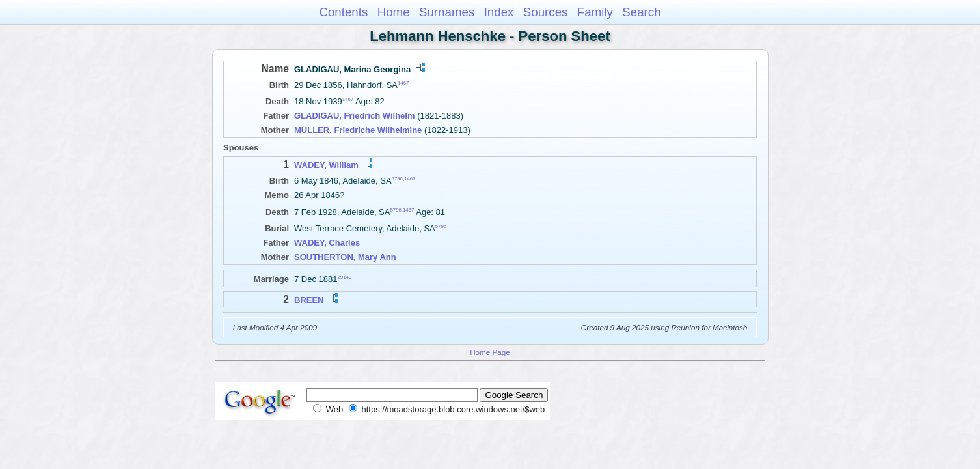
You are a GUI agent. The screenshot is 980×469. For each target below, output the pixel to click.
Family (595, 12)
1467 (403, 83)
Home (394, 12)
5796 (397, 179)
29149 (345, 277)
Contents (343, 12)
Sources (546, 12)
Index (499, 12)
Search (641, 12)
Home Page (490, 352)
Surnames (447, 12)
